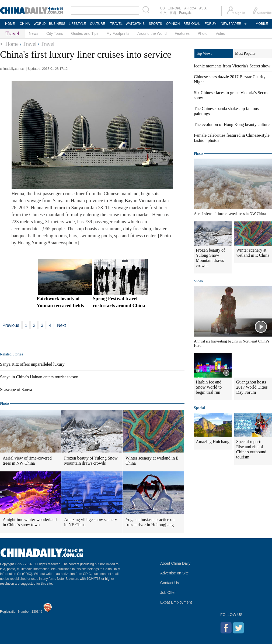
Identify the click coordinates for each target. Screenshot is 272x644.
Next (62, 325)
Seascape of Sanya (16, 390)
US (163, 8)
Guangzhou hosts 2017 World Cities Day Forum (252, 387)
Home (12, 44)
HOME (10, 24)
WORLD (40, 24)
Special (199, 408)
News (34, 33)
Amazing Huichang (213, 442)
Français (185, 13)
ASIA (203, 8)
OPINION (173, 24)
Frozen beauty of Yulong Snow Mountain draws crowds (91, 461)
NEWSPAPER (231, 24)
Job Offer (168, 592)
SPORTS (155, 24)
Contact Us (170, 583)
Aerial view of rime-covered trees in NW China (27, 461)
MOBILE (262, 24)
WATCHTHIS (135, 24)
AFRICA (190, 8)
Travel (29, 44)
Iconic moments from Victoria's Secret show (232, 66)
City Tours (55, 33)
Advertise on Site (175, 573)
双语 (173, 13)
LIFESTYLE (77, 24)
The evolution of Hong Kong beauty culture (232, 124)
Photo (203, 33)
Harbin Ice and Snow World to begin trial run (209, 387)
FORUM (211, 24)
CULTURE (97, 24)
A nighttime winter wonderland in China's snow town (30, 522)
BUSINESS (57, 24)
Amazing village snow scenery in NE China (91, 522)
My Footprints (118, 33)
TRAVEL (116, 24)
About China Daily (175, 563)
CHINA (25, 24)
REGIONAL (192, 24)
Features (182, 33)
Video (221, 33)
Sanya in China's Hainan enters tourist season (39, 377)
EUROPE (175, 8)
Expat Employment (176, 602)
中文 (163, 13)
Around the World (152, 33)
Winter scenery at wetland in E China (152, 461)
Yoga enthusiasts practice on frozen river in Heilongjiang (150, 522)
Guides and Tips (85, 33)
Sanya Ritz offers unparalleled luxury (32, 364)
